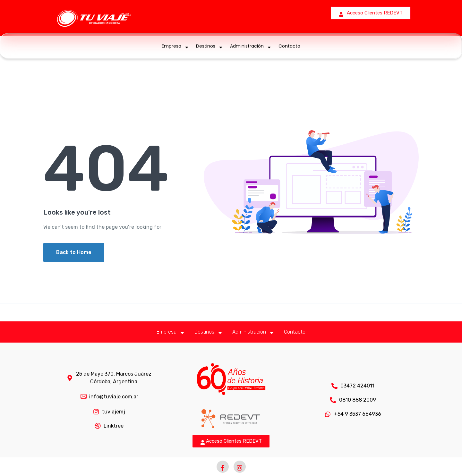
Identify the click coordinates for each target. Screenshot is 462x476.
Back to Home (74, 252)
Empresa (175, 46)
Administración (251, 46)
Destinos (210, 46)
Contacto (289, 46)
